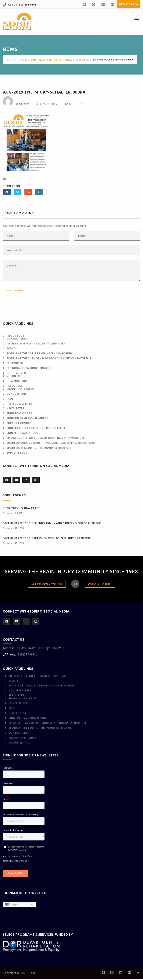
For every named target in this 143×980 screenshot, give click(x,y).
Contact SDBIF (17, 339)
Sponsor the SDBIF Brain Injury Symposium (39, 448)
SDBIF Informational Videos (28, 418)
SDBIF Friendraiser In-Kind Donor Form (36, 428)
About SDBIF (16, 336)
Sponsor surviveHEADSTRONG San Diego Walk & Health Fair (51, 443)
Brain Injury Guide (21, 389)
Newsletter (16, 408)
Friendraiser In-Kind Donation (30, 368)
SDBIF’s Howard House (23, 433)
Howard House (18, 381)
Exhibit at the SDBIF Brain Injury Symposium (40, 353)
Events (12, 348)
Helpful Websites (19, 404)
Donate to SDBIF (100, 584)
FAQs (10, 399)
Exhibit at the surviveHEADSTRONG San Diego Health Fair (49, 358)
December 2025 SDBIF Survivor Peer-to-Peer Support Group (47, 538)
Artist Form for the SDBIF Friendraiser (36, 344)
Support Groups (19, 423)
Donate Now (129, 4)
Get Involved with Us (47, 584)
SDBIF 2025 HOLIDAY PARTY (21, 508)
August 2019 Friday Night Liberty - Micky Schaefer (52, 60)
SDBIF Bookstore (19, 413)
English (13, 904)
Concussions (17, 394)
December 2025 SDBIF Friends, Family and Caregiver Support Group (52, 523)
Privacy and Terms (22, 738)
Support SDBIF (17, 453)
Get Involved (16, 373)
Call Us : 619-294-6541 (22, 4)
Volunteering (17, 376)
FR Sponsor (15, 363)
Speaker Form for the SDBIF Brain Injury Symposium (45, 438)
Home (12, 60)
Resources (15, 386)
